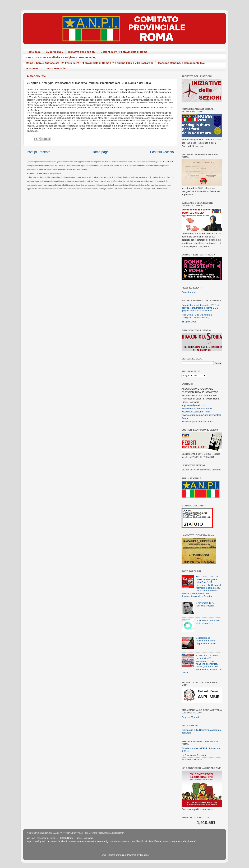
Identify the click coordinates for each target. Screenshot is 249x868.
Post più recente (39, 152)
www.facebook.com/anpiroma (197, 408)
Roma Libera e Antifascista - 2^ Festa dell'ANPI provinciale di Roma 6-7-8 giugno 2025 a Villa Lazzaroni (89, 63)
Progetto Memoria (191, 717)
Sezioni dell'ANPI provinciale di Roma (124, 52)
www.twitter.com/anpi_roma (196, 412)
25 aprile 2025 (54, 52)
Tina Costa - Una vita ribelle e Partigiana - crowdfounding (61, 57)
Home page (34, 52)
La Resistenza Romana (194, 755)
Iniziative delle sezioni (82, 52)
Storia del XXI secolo (192, 759)
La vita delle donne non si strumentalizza (208, 622)
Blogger (144, 855)
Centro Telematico (56, 68)
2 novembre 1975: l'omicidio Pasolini (205, 604)
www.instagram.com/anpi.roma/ (198, 422)
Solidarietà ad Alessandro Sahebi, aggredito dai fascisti (206, 641)
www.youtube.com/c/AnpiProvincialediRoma (138, 841)
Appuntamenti (189, 292)
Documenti (33, 68)
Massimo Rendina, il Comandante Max (182, 63)
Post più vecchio (162, 152)
